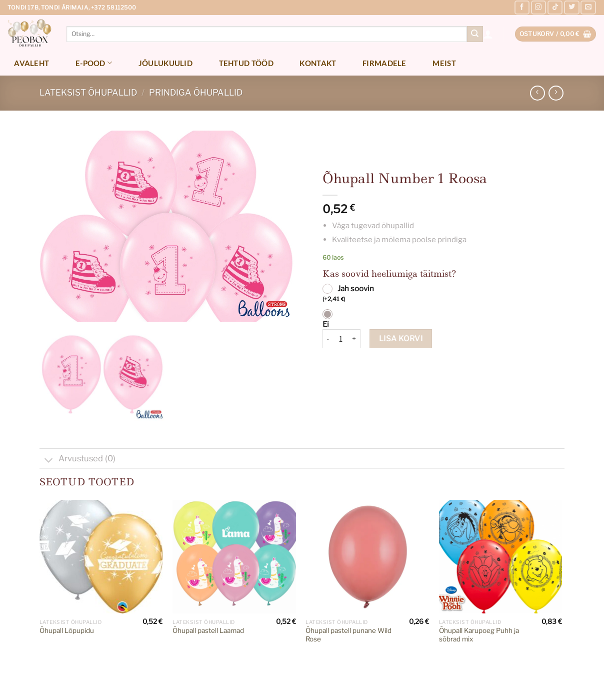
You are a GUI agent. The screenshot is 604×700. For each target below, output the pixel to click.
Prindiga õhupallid (196, 92)
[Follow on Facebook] (522, 8)
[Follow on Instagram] (538, 8)
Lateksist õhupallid (88, 92)
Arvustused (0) (77, 460)
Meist (444, 63)
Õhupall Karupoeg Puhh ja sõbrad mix (479, 635)
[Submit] (475, 34)
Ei (326, 324)
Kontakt (318, 63)
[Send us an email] (588, 8)
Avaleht (31, 63)
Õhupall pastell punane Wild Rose (348, 635)
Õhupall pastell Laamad (208, 630)
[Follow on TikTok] (555, 8)
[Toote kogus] (341, 339)
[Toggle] (49, 461)
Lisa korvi (401, 338)
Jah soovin (348, 294)
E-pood (94, 63)
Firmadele (384, 63)
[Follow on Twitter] (571, 8)
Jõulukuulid (165, 63)
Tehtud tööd (246, 63)
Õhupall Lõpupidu (67, 630)
